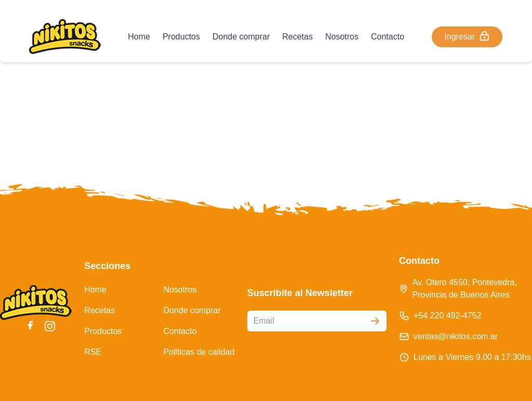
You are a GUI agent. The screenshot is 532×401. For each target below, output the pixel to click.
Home (139, 37)
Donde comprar (241, 37)
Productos (181, 37)
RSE (93, 352)
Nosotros (342, 37)
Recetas (297, 37)
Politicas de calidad (199, 352)
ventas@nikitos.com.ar (456, 336)
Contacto (388, 37)
